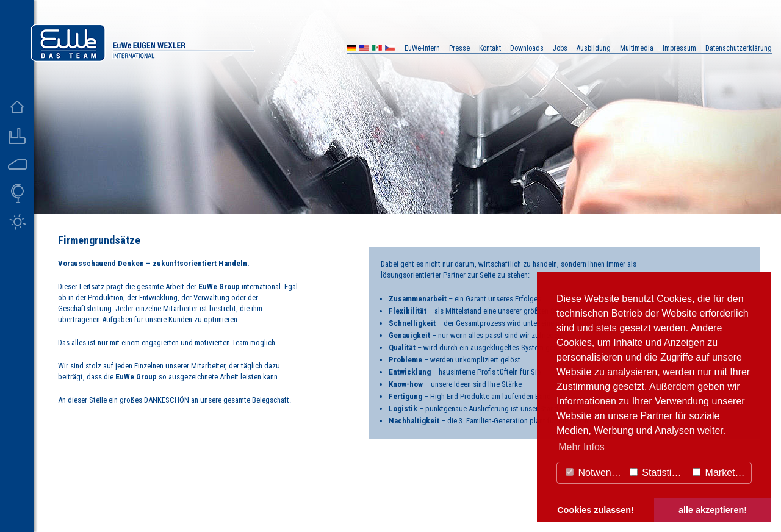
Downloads (527, 48)
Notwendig (595, 473)
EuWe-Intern (422, 48)
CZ (390, 49)
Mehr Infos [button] (581, 447)
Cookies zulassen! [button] (596, 510)
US (364, 49)
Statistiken (658, 473)
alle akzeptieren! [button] (713, 510)
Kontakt (490, 48)
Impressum (679, 48)
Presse (459, 48)
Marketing (720, 473)
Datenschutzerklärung (739, 48)
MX (377, 49)
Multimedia (637, 48)
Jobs (560, 48)
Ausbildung (594, 48)
